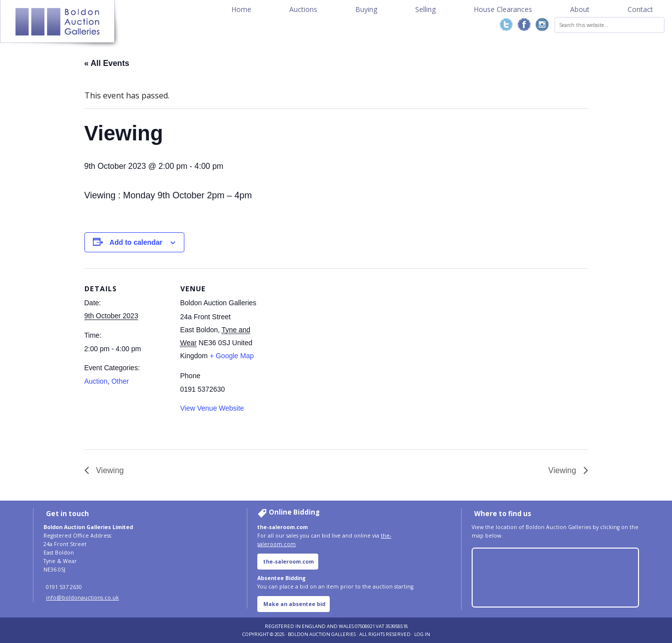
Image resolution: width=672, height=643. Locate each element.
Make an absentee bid (294, 604)
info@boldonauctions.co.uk (82, 598)
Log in (422, 634)
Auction (96, 381)
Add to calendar (136, 242)
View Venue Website (212, 408)
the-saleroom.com (289, 562)
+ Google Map (232, 356)
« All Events (107, 63)
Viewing (109, 470)
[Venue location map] (329, 315)
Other (120, 381)
